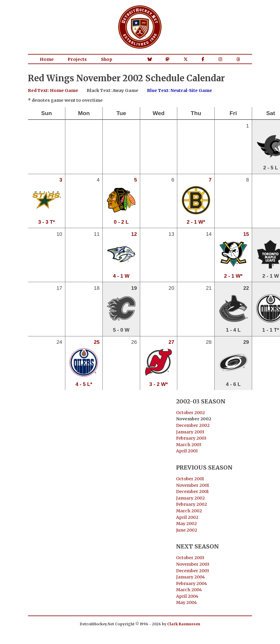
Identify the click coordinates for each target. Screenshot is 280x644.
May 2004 (186, 602)
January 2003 (190, 432)
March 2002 (189, 511)
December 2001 (192, 492)
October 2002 (190, 413)
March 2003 (189, 445)
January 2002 (190, 498)
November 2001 (193, 485)
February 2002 (192, 504)
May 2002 (186, 524)
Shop (107, 59)
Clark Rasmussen (184, 624)
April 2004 (187, 596)
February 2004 (192, 583)
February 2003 (191, 438)
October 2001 (190, 479)
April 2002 (187, 517)
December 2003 (193, 571)
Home (47, 59)
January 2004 (190, 577)
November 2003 (193, 564)
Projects (77, 59)
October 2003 (190, 558)
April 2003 (187, 451)
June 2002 (187, 530)
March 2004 (189, 590)
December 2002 (193, 425)
